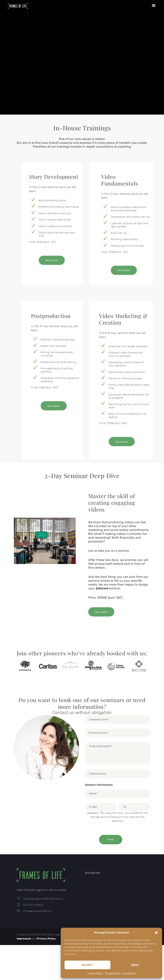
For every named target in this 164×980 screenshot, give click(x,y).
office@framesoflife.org (37, 911)
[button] (156, 933)
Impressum (129, 973)
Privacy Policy (95, 973)
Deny (135, 965)
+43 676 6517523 (33, 905)
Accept (87, 965)
